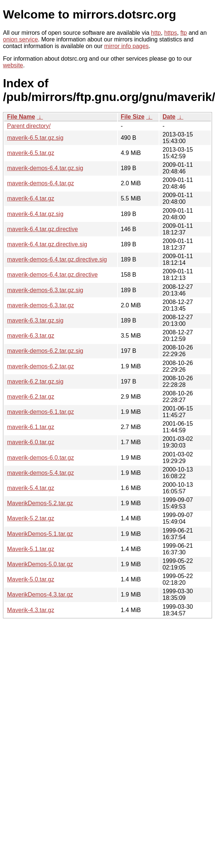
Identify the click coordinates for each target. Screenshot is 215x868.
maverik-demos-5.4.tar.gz (41, 473)
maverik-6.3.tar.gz (31, 336)
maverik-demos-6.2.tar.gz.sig (45, 351)
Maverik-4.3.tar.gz (31, 610)
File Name (21, 117)
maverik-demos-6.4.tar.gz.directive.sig (57, 259)
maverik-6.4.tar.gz (31, 198)
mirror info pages (126, 46)
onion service (20, 39)
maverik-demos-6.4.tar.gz (41, 183)
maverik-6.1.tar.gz (31, 427)
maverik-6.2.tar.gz (31, 397)
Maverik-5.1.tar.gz (31, 549)
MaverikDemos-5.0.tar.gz (40, 564)
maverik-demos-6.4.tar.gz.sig (45, 168)
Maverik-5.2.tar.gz (31, 518)
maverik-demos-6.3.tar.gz (41, 305)
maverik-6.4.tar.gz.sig (35, 214)
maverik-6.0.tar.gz (31, 442)
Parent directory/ (29, 126)
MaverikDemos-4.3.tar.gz (40, 595)
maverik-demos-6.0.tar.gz (41, 458)
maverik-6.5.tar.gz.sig (35, 138)
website (13, 65)
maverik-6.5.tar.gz (31, 153)
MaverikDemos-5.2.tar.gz (40, 503)
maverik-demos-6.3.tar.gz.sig (45, 290)
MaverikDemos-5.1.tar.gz (40, 534)
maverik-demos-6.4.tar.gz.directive (52, 275)
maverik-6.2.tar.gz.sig (35, 381)
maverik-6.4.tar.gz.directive (42, 229)
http (156, 33)
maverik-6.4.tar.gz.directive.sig (47, 244)
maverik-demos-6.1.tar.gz (41, 412)
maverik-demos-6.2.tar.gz (41, 366)
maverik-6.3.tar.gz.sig (35, 320)
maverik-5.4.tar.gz (31, 488)
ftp (183, 33)
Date (169, 117)
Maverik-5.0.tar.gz (31, 579)
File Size (133, 117)
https (171, 33)
